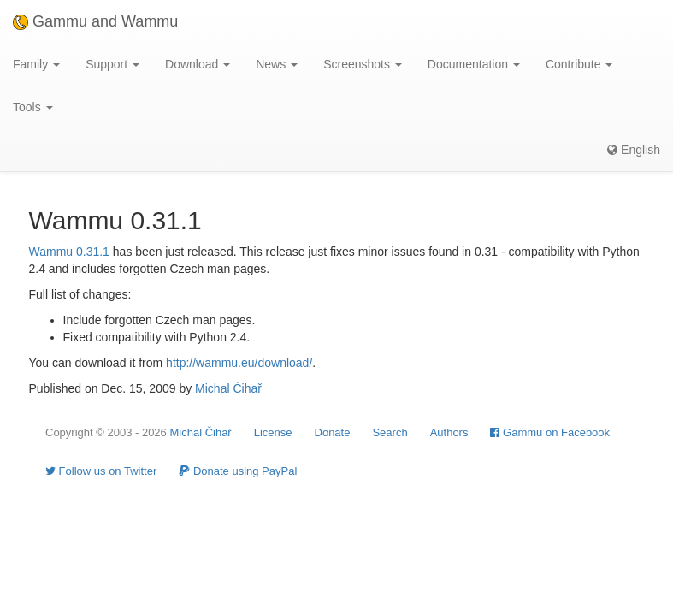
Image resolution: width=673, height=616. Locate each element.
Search (390, 432)
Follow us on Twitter (101, 471)
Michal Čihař (228, 388)
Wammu (51, 252)
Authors (449, 432)
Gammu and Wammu (95, 21)
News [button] (277, 64)
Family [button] (36, 64)
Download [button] (198, 64)
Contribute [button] (579, 64)
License (273, 432)
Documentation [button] (474, 64)
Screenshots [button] (363, 64)
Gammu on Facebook (550, 432)
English (634, 150)
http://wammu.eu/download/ (239, 363)
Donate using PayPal (238, 471)
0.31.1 (93, 252)
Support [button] (112, 64)
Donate (333, 432)
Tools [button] (33, 107)
